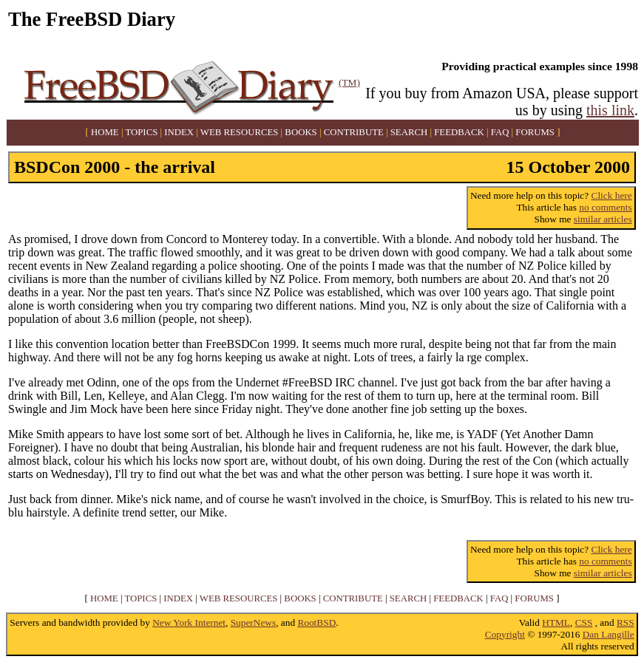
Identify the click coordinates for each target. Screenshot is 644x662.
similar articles (603, 219)
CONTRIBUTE (354, 132)
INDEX (179, 132)
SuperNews (253, 622)
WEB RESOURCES (240, 132)
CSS (584, 622)
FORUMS (535, 132)
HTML (556, 622)
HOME (105, 132)
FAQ (500, 132)
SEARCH (409, 132)
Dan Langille (609, 634)
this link (610, 110)
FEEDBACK (459, 132)
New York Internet (189, 622)
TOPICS (141, 132)
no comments (605, 207)
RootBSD (316, 622)
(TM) (349, 82)
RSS (626, 622)
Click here (612, 195)
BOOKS (301, 132)
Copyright (505, 634)
